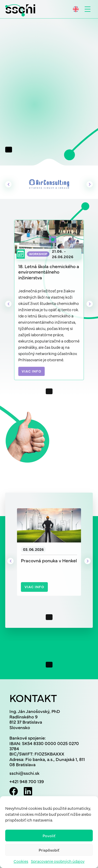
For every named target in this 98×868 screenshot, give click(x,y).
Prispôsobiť (49, 850)
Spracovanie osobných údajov (58, 861)
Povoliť (49, 835)
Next (90, 184)
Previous (8, 184)
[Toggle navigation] (88, 9)
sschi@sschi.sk (24, 773)
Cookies (21, 861)
